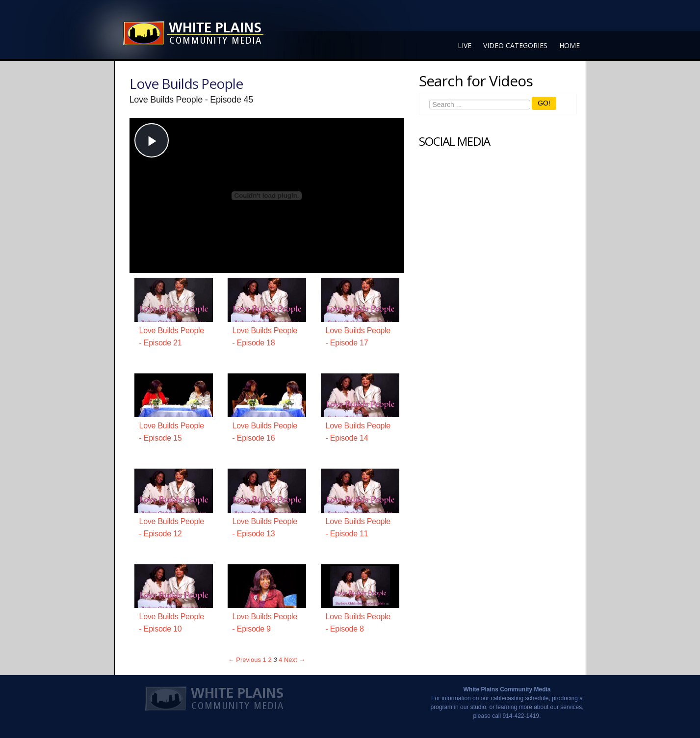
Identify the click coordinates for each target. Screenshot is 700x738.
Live (465, 45)
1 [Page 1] (265, 660)
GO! (544, 103)
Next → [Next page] (295, 660)
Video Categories (515, 45)
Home (570, 45)
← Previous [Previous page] (245, 660)
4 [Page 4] (280, 660)
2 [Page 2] (270, 660)
